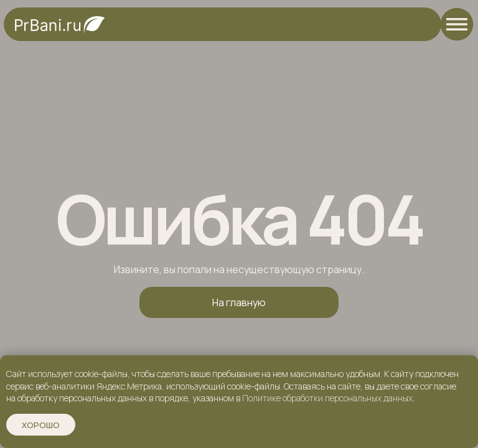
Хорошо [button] (41, 425)
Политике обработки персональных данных (327, 398)
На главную (239, 302)
